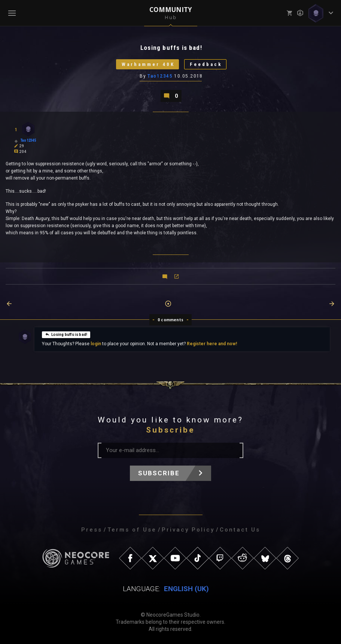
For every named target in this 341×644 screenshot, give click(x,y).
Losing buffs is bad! (66, 334)
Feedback (206, 64)
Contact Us (240, 530)
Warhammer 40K (148, 64)
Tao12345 (160, 76)
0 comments (170, 320)
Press (92, 530)
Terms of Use (132, 530)
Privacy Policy (188, 530)
